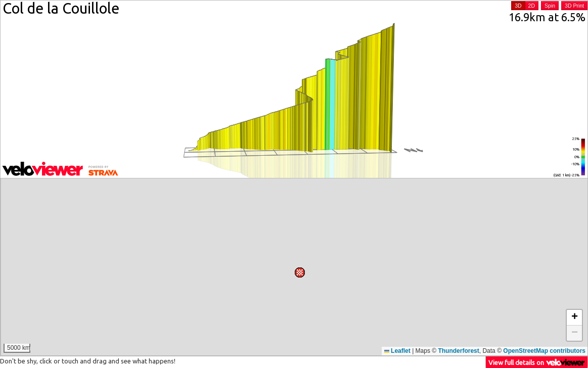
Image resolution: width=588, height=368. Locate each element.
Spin (550, 6)
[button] (17, 195)
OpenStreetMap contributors (544, 351)
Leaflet (397, 351)
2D (532, 6)
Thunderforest (458, 351)
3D (518, 6)
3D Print (574, 6)
